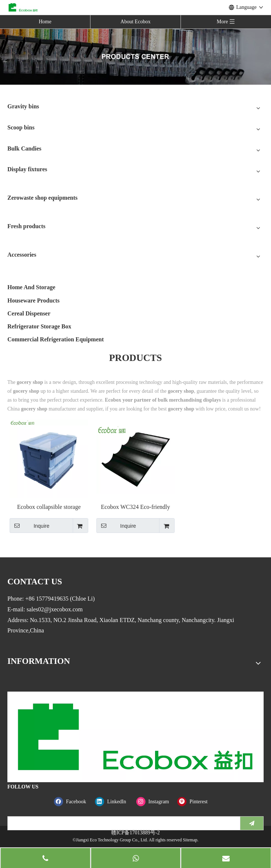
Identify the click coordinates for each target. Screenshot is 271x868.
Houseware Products (33, 300)
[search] (122, 823)
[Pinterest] (196, 802)
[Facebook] (73, 802)
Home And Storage (31, 287)
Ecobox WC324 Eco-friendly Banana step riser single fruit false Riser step (135, 507)
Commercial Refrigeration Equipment (56, 339)
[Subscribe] (252, 823)
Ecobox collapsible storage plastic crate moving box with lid (49, 507)
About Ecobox (135, 22)
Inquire (30, 526)
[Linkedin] (114, 802)
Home (45, 22)
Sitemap (190, 840)
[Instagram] (155, 802)
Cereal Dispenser (29, 313)
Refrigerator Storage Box (39, 326)
